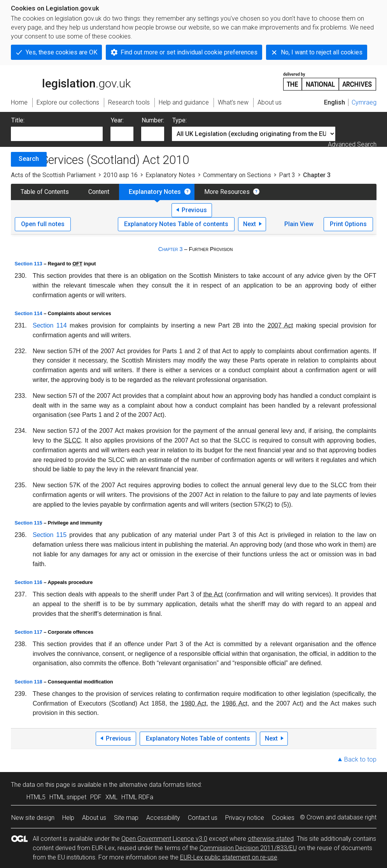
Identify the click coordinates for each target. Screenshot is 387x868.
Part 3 (287, 175)
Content (99, 192)
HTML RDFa (137, 797)
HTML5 (36, 797)
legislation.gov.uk (71, 81)
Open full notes (43, 224)
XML (111, 797)
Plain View (299, 224)
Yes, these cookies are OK (61, 52)
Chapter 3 (171, 249)
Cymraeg (364, 102)
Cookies (283, 818)
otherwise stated (271, 839)
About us (94, 818)
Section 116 (29, 582)
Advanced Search (352, 144)
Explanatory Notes (170, 175)
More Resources (227, 192)
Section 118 (29, 682)
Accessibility (163, 818)
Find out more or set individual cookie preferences (189, 52)
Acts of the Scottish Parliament (53, 175)
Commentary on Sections (237, 175)
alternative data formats (152, 785)
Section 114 (29, 313)
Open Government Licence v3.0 (164, 839)
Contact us (203, 818)
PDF (96, 797)
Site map (126, 818)
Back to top (360, 759)
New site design (33, 818)
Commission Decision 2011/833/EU (248, 848)
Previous (194, 210)
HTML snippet (68, 797)
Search (29, 159)
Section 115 (29, 523)
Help (68, 818)
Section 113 (29, 264)
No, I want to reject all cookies (322, 52)
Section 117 (29, 632)
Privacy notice (245, 818)
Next (250, 224)
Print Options (348, 224)
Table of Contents (45, 192)
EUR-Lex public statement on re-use (229, 857)
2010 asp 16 (121, 175)
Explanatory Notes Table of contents (176, 224)
